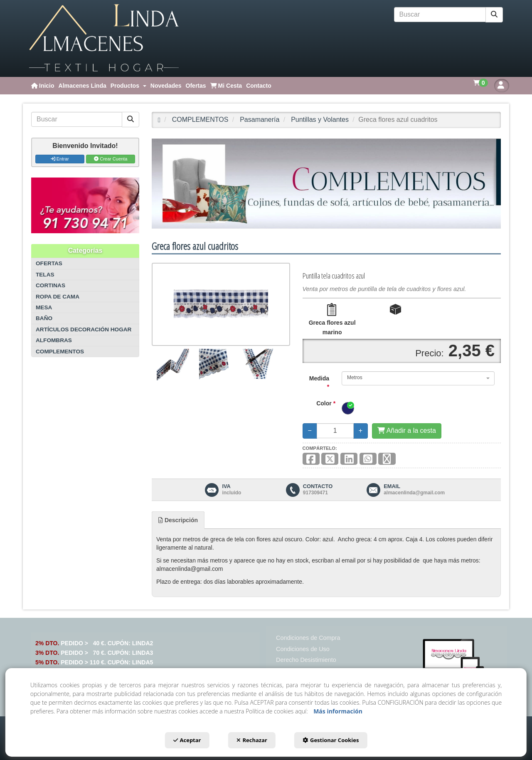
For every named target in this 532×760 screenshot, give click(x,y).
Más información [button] (338, 711)
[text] (440, 15)
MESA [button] (44, 307)
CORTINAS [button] (50, 285)
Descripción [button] (178, 520)
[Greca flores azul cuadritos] (221, 304)
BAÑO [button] (44, 318)
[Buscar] (494, 15)
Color (326, 403)
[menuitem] (43, 86)
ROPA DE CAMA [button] (58, 297)
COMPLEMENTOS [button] (60, 352)
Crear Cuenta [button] (111, 159)
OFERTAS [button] (49, 263)
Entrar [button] (60, 159)
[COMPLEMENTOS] (326, 184)
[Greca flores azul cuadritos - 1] (173, 365)
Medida (319, 382)
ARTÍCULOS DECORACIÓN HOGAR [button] (84, 329)
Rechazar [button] (252, 740)
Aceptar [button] (187, 740)
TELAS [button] (45, 275)
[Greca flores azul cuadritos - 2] (214, 365)
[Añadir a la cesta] (407, 431)
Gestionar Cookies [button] (331, 740)
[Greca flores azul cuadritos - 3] (257, 365)
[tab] (178, 520)
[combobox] (418, 378)
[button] (104, 38)
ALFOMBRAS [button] (54, 340)
